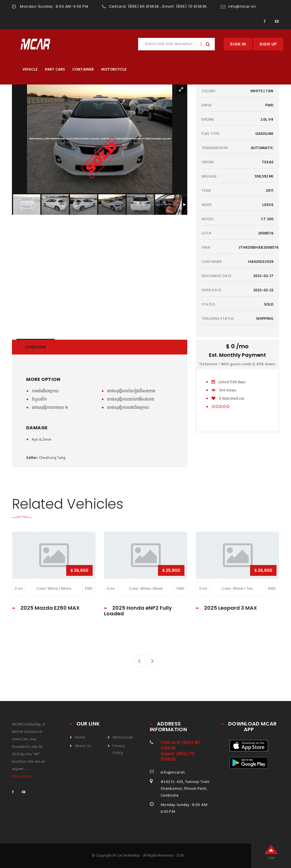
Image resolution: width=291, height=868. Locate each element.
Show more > (23, 777)
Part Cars (55, 70)
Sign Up (268, 44)
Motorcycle (114, 70)
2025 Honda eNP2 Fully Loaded (138, 611)
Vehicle (30, 70)
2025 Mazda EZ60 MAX (50, 608)
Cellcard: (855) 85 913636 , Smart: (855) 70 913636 (158, 6)
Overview (36, 347)
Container (83, 70)
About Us (83, 746)
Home (80, 738)
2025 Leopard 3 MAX (230, 608)
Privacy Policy (119, 750)
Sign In (238, 44)
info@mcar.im (242, 6)
